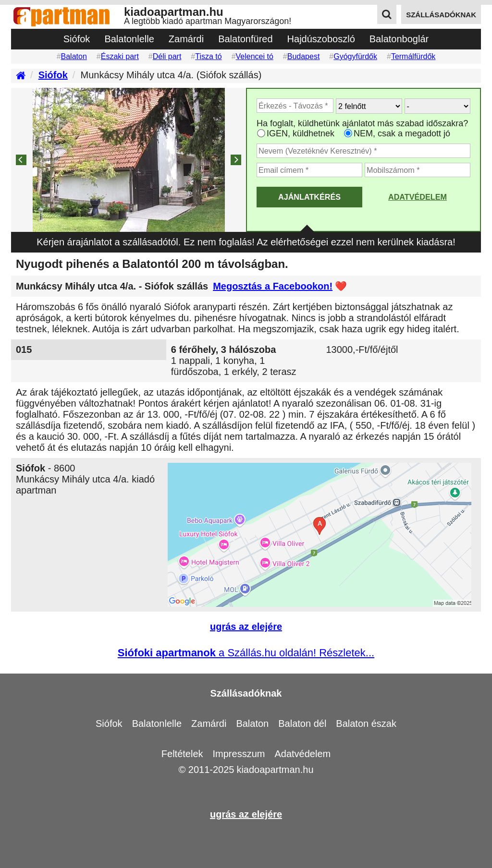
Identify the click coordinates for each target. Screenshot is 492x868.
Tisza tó (208, 56)
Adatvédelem (418, 197)
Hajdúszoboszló (321, 39)
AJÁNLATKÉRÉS (309, 197)
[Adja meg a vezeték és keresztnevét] (363, 151)
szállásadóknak (441, 15)
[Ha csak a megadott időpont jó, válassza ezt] (348, 133)
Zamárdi (186, 39)
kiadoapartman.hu (275, 770)
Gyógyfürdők (355, 56)
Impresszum (239, 754)
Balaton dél (302, 723)
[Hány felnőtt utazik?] (369, 106)
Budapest (304, 56)
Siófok (77, 39)
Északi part (120, 56)
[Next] (236, 160)
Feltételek (182, 754)
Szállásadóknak (246, 693)
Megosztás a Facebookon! (273, 286)
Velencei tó (255, 56)
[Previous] (21, 160)
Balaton (74, 56)
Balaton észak (366, 723)
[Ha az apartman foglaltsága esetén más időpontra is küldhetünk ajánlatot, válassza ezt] (261, 133)
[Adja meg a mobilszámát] (418, 170)
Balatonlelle (129, 39)
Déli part (167, 56)
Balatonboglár (399, 39)
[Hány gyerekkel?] (438, 106)
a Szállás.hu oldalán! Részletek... (246, 653)
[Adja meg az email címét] (309, 170)
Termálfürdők (413, 56)
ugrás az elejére (246, 627)
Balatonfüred (245, 39)
